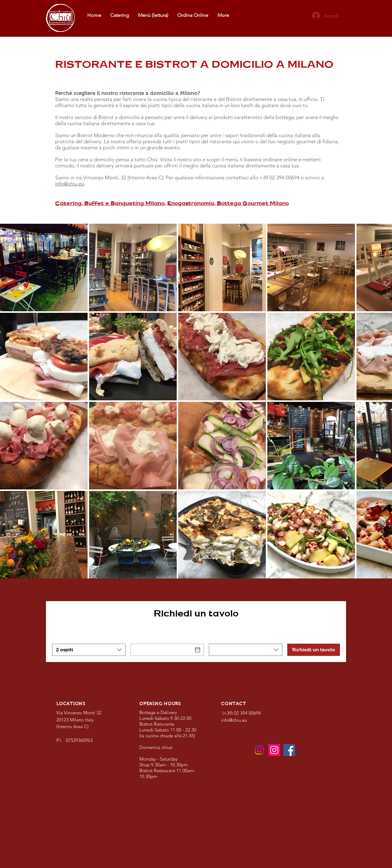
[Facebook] (289, 750)
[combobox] (89, 650)
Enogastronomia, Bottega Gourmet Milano (228, 203)
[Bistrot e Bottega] (259, 750)
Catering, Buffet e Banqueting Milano (110, 203)
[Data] (162, 650)
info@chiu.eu (70, 184)
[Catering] (274, 750)
